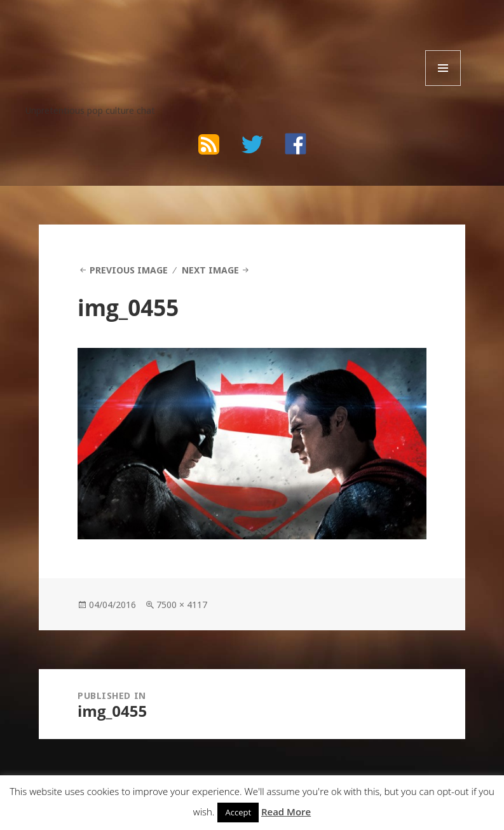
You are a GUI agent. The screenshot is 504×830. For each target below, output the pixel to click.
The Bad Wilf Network (126, 37)
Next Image (210, 270)
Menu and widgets (443, 86)
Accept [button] (238, 812)
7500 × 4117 (182, 605)
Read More (286, 812)
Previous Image (129, 270)
